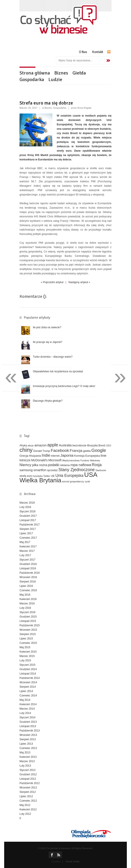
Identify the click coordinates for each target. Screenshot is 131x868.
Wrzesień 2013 (28, 735)
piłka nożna (40, 465)
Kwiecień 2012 (28, 809)
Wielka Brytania (40, 480)
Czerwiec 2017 (28, 538)
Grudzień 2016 (28, 564)
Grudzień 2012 (28, 774)
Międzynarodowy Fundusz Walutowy (81, 460)
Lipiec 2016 (26, 586)
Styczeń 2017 (27, 560)
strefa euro (26, 476)
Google (99, 450)
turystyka (38, 476)
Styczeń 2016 (27, 612)
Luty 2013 (25, 766)
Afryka (23, 446)
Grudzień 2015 (28, 617)
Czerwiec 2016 (28, 590)
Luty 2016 (25, 608)
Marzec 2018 (27, 503)
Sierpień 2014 (28, 687)
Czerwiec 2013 (28, 748)
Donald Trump (42, 451)
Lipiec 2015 (26, 639)
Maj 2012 (25, 805)
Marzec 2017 (27, 551)
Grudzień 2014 (28, 669)
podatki (54, 465)
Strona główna (35, 73)
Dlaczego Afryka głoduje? (48, 401)
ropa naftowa (81, 465)
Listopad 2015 (28, 621)
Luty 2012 (25, 814)
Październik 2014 (30, 678)
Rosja (97, 465)
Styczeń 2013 (27, 770)
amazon (40, 445)
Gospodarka (32, 79)
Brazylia (92, 445)
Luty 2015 (25, 660)
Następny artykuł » (79, 282)
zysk (87, 481)
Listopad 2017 (28, 520)
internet (55, 456)
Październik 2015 (30, 625)
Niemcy (25, 465)
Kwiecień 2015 (28, 652)
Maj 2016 (25, 595)
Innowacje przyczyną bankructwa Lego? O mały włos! (64, 386)
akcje (31, 445)
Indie (46, 455)
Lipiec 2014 (26, 691)
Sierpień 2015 (28, 634)
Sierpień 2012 (28, 792)
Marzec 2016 (27, 604)
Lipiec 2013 (26, 744)
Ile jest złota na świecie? (47, 327)
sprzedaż (52, 470)
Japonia (67, 455)
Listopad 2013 (28, 726)
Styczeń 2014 (27, 717)
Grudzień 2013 (28, 722)
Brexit (102, 446)
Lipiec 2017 (26, 533)
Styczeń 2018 (27, 511)
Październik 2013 (30, 731)
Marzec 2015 (27, 656)
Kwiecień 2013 (28, 757)
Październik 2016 (30, 573)
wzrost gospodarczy (73, 481)
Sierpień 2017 (28, 529)
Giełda (79, 73)
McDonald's (40, 460)
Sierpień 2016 (28, 582)
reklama (65, 465)
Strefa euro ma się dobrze (46, 103)
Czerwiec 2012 (28, 801)
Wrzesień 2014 (28, 682)
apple (53, 445)
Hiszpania (35, 456)
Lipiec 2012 (26, 796)
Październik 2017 (30, 525)
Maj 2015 (25, 647)
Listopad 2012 (28, 779)
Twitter (47, 476)
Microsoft (55, 460)
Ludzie (55, 79)
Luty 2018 (25, 507)
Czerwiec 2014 (28, 696)
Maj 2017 (25, 542)
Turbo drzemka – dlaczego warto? (53, 357)
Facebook (60, 450)
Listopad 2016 (28, 568)
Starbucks (101, 470)
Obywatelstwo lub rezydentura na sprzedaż (58, 371)
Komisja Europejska (87, 456)
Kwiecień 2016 (28, 599)
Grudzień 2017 (28, 516)
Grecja (24, 456)
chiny (26, 450)
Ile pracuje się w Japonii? (48, 342)
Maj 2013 (25, 753)
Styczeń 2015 (27, 665)
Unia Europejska (69, 476)
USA (91, 475)
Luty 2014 (25, 713)
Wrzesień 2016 (28, 577)
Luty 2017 (25, 555)
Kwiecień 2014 (28, 704)
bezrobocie (80, 445)
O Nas (83, 52)
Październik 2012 (30, 783)
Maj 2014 (25, 700)
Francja (76, 451)
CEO (108, 446)
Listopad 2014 (28, 674)
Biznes (61, 73)
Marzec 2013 (27, 761)
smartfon (40, 470)
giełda (87, 451)
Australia (65, 445)
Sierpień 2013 (28, 739)
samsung (26, 470)
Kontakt (98, 52)
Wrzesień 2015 (28, 630)
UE (53, 476)
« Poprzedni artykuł (52, 282)
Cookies (56, 861)
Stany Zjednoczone (77, 470)
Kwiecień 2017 (28, 547)
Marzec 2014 (27, 709)
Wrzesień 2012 (28, 788)
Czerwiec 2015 (28, 643)
